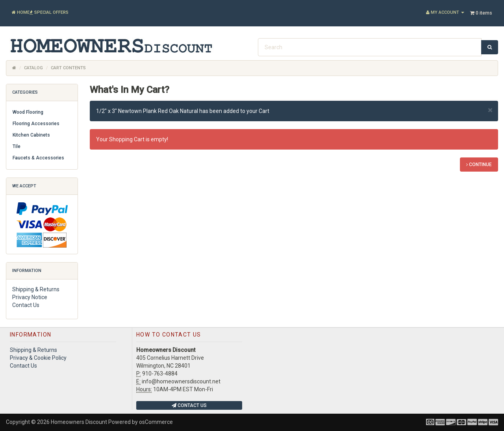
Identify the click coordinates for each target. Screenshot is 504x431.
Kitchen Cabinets (31, 135)
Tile (17, 146)
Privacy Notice (30, 297)
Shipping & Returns (36, 289)
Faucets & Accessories (38, 158)
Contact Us (26, 305)
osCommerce (156, 422)
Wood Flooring (28, 112)
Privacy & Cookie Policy (38, 358)
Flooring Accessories (36, 124)
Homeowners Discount (79, 422)
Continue (479, 165)
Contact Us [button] (189, 405)
